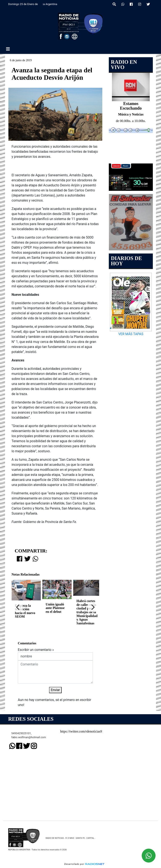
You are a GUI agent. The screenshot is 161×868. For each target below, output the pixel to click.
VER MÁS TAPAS (131, 334)
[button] (114, 4)
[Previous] (18, 607)
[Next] (92, 607)
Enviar (55, 690)
